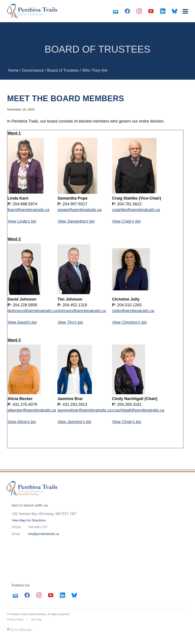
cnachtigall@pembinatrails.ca (138, 410)
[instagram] (139, 11)
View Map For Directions (29, 520)
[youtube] (151, 11)
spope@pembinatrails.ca (79, 210)
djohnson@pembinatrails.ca (32, 311)
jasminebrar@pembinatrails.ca (84, 410)
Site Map (36, 620)
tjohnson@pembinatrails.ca (81, 311)
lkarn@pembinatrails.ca (28, 210)
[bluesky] (175, 11)
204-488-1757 (38, 527)
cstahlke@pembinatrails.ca (136, 210)
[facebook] (127, 11)
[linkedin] (163, 11)
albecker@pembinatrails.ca (32, 410)
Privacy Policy (15, 620)
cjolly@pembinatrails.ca (133, 311)
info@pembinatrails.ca (43, 534)
